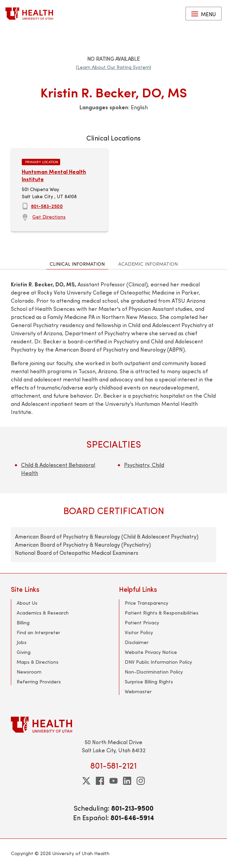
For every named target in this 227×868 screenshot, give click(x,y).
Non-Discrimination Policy (154, 672)
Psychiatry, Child (144, 465)
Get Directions (49, 217)
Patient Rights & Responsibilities (162, 613)
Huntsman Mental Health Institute (54, 175)
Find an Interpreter (38, 632)
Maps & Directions (38, 662)
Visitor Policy (139, 632)
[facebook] (100, 781)
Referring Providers (39, 682)
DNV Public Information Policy (158, 662)
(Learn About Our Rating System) (113, 67)
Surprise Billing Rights (149, 682)
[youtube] (113, 781)
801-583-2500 (47, 206)
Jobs (22, 642)
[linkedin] (127, 781)
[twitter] (86, 781)
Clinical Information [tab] (77, 264)
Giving (24, 652)
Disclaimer (137, 642)
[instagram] (141, 781)
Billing (23, 622)
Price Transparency (146, 603)
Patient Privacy (142, 622)
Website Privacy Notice (151, 652)
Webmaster (138, 691)
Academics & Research (43, 613)
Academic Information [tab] (148, 264)
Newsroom (29, 672)
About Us (27, 603)
